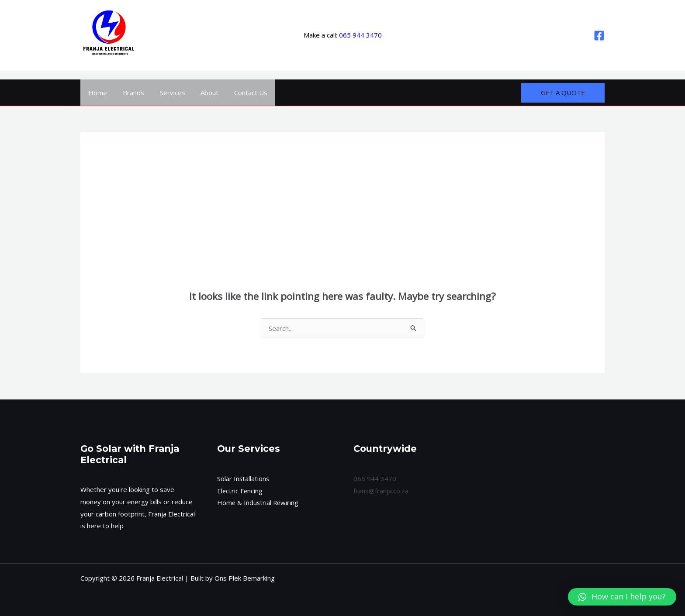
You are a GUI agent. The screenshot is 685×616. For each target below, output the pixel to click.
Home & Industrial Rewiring (259, 502)
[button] (622, 597)
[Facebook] (599, 36)
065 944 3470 (360, 35)
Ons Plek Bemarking (245, 578)
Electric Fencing (240, 491)
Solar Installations (244, 478)
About (201, 93)
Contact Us (239, 93)
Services (166, 93)
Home (96, 93)
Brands (130, 93)
